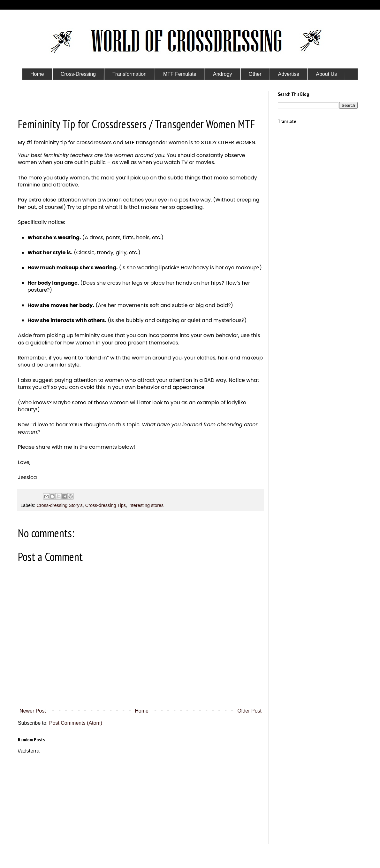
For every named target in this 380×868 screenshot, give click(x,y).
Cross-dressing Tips (106, 505)
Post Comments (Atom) (76, 723)
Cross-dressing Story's (59, 505)
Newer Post (33, 711)
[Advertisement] (141, 799)
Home (142, 711)
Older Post (249, 711)
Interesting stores (146, 505)
